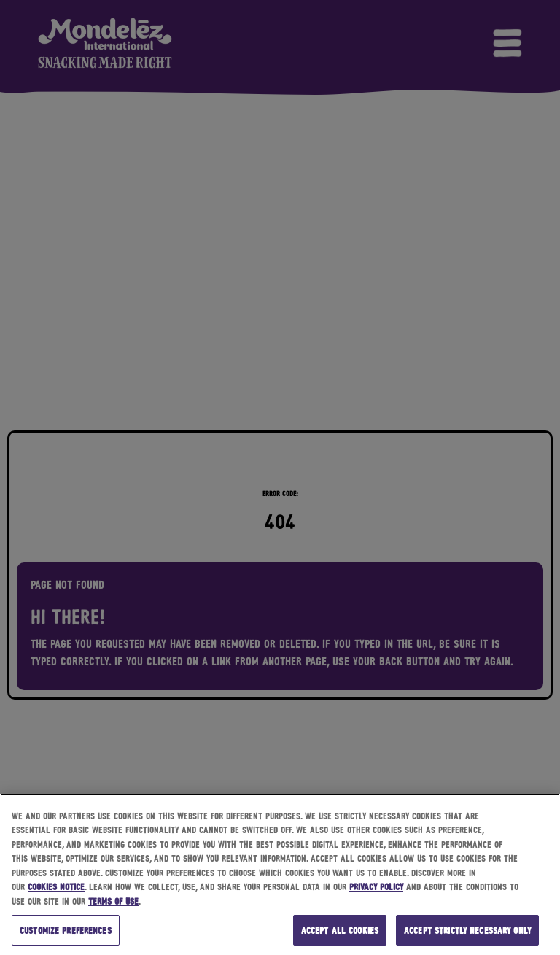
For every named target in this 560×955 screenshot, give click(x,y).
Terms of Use (113, 901)
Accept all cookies (340, 930)
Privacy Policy (376, 886)
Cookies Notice (56, 886)
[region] (280, 874)
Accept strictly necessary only (467, 930)
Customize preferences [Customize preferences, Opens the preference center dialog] (66, 930)
